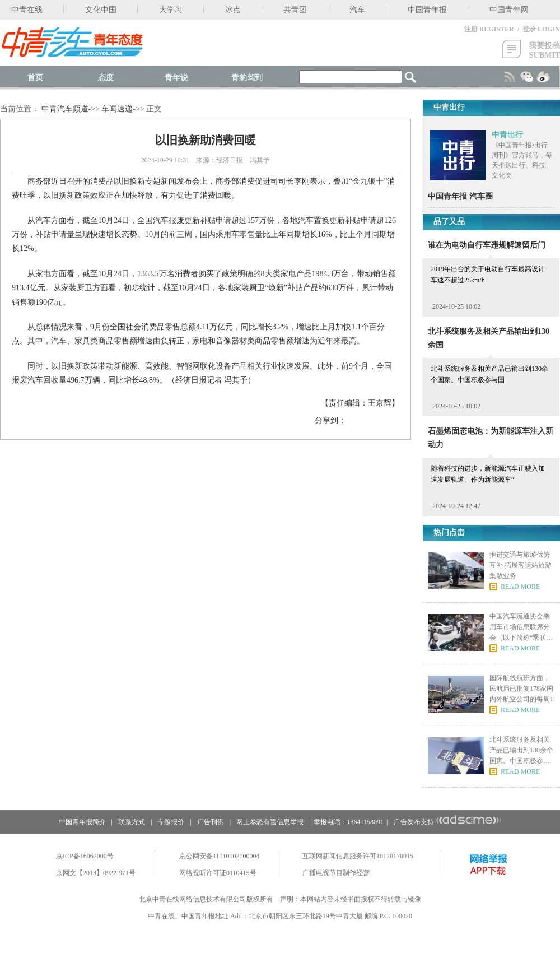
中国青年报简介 (82, 822)
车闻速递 (117, 109)
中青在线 (27, 10)
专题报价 (171, 822)
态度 (106, 78)
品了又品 (449, 222)
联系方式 (132, 822)
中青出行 (507, 135)
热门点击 (449, 533)
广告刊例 (211, 822)
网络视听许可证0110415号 (218, 873)
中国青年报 (427, 10)
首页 (35, 78)
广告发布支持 (448, 822)
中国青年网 (509, 10)
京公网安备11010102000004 (220, 856)
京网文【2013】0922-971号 (96, 873)
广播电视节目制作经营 (336, 873)
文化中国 (101, 10)
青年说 (176, 78)
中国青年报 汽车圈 (460, 196)
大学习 (171, 10)
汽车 (357, 10)
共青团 (295, 10)
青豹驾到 (247, 78)
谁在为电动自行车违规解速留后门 (487, 245)
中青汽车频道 (65, 109)
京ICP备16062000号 (85, 856)
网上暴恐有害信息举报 (270, 822)
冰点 (233, 10)
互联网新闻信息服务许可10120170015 (358, 856)
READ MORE (520, 587)
